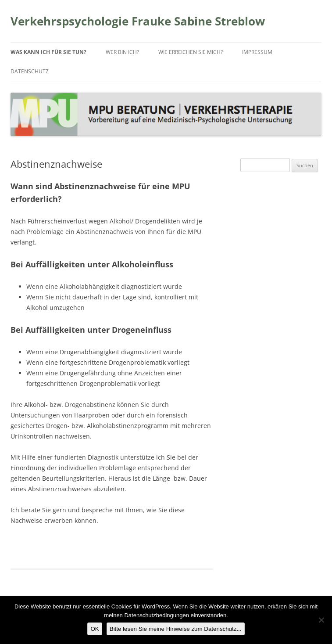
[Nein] (321, 620)
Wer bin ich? (122, 52)
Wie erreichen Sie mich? (191, 52)
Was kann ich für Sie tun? (48, 52)
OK (95, 629)
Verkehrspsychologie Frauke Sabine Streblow (138, 21)
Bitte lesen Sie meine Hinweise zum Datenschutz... (176, 629)
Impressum (257, 52)
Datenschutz (30, 71)
